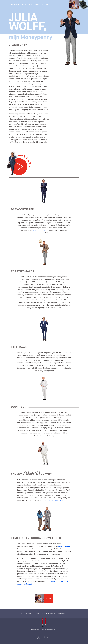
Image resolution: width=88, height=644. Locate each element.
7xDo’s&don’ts (64, 546)
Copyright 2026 (35, 630)
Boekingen (62, 614)
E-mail (49, 598)
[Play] (19, 163)
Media (37, 5)
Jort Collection (27, 5)
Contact (39, 598)
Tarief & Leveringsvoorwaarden (48, 630)
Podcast (45, 5)
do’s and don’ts (39, 230)
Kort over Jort (14, 5)
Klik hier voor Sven (55, 500)
